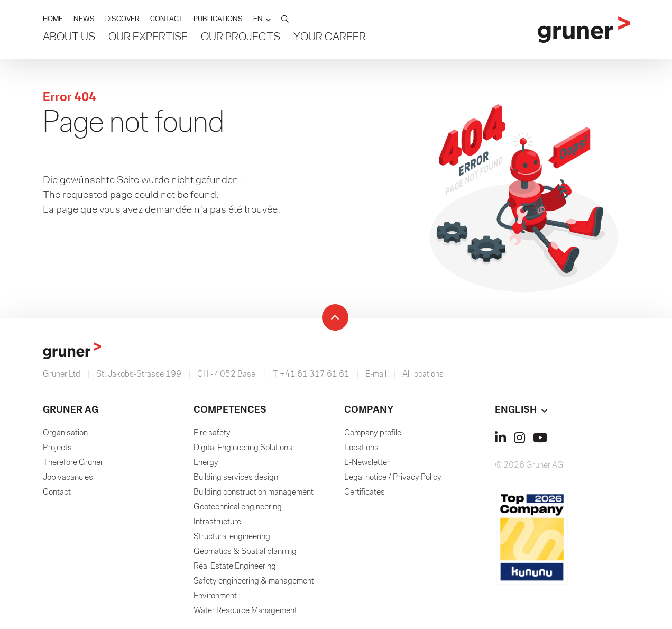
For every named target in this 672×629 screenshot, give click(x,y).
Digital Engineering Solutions (243, 448)
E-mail (376, 375)
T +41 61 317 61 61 (311, 375)
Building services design (236, 478)
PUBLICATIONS (218, 19)
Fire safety (212, 433)
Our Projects (241, 37)
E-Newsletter (367, 463)
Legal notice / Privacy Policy (393, 478)
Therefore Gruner (73, 463)
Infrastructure (217, 522)
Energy (206, 463)
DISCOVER (122, 19)
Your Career (330, 37)
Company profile (373, 433)
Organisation (65, 433)
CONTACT (167, 19)
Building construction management (254, 493)
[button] (262, 19)
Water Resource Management (245, 611)
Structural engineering (232, 537)
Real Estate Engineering (235, 567)
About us (69, 37)
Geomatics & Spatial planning (245, 552)
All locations (423, 375)
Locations (361, 448)
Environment (215, 596)
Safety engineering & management (254, 581)
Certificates (365, 493)
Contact (57, 493)
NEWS (84, 19)
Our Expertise (148, 37)
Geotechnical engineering (238, 507)
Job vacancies (68, 478)
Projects (57, 448)
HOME (53, 19)
